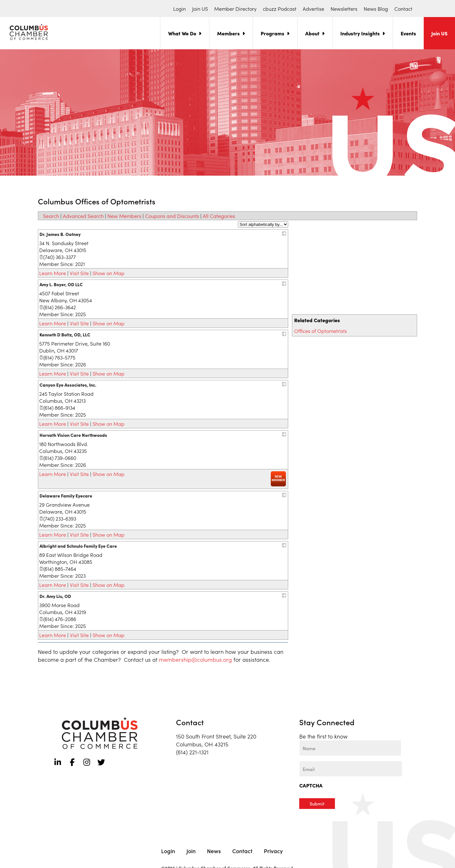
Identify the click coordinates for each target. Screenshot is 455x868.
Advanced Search (83, 216)
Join (191, 850)
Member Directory (235, 9)
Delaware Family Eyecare (66, 496)
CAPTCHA (311, 785)
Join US (200, 9)
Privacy (273, 850)
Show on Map (109, 273)
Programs (273, 33)
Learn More (53, 273)
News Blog (376, 9)
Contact (403, 9)
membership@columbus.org (195, 659)
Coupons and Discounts (172, 216)
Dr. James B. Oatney (60, 234)
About (312, 33)
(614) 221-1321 (192, 752)
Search (51, 216)
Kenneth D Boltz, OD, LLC (65, 335)
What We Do (182, 33)
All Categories (219, 216)
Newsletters (344, 9)
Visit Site (79, 273)
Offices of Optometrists (321, 331)
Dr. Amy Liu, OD (55, 596)
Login (179, 9)
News (214, 850)
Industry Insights (360, 33)
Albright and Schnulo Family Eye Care (78, 546)
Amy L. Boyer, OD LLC (61, 284)
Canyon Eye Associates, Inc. (68, 385)
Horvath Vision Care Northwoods (73, 435)
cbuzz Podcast (280, 9)
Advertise (313, 9)
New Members (124, 216)
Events (408, 33)
